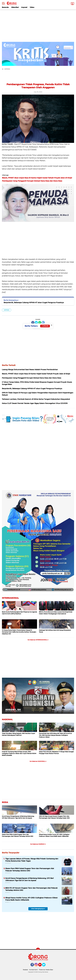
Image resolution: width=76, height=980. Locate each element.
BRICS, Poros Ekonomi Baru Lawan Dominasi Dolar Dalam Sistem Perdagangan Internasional (56, 613)
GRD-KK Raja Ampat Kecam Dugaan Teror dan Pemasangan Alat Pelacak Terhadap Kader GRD (54, 817)
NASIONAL (7, 720)
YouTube (41, 966)
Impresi (24, 7)
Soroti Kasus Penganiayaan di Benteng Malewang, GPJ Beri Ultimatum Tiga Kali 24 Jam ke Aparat (18, 817)
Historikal (15, 7)
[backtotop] (38, 950)
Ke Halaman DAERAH (38, 844)
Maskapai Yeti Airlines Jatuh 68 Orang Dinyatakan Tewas (55, 631)
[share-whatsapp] (40, 322)
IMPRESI (7, 310)
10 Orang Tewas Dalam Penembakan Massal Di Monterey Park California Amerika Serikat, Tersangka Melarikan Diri (19, 632)
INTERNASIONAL (10, 598)
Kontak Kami (33, 970)
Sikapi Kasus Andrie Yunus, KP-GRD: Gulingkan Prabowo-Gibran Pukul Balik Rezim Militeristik (54, 835)
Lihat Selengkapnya (38, 909)
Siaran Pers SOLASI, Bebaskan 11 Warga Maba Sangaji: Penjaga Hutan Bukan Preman (56, 753)
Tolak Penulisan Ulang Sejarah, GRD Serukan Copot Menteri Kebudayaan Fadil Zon (18, 734)
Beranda (5, 7)
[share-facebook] (33, 322)
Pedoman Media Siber (46, 970)
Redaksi (25, 970)
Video (32, 7)
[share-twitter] (36, 322)
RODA (5, 802)
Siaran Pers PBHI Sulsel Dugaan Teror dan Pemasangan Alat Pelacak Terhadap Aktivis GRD (18, 835)
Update (45, 326)
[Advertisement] (38, 24)
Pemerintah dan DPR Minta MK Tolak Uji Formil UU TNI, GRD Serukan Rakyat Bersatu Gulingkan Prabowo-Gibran (55, 735)
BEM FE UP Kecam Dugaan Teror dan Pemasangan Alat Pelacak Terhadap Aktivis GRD (31, 889)
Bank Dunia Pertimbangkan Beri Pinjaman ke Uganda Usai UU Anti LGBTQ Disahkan (19, 613)
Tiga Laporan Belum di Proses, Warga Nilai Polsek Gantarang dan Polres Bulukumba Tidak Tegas (32, 860)
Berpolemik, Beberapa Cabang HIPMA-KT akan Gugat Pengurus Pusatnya (34, 302)
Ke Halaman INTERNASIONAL (38, 640)
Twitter (45, 966)
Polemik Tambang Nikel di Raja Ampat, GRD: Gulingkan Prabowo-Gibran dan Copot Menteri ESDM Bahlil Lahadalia (19, 753)
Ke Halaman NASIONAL (38, 761)
